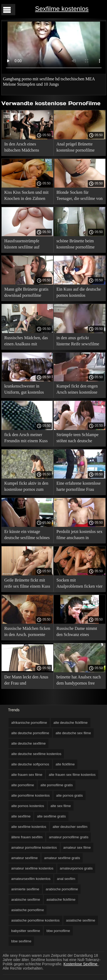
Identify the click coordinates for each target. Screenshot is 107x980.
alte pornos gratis (70, 795)
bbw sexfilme (21, 941)
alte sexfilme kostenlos (29, 827)
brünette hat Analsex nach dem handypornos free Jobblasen (79, 681)
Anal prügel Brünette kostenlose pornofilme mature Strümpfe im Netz (78, 148)
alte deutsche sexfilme (28, 743)
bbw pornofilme (58, 931)
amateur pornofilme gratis (69, 837)
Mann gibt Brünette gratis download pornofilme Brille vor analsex (26, 293)
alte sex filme (61, 806)
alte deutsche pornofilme (30, 733)
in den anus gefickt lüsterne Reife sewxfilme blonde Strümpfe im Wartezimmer (78, 342)
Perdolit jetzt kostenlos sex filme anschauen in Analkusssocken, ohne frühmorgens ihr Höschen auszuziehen (79, 536)
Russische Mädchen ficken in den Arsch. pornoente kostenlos (27, 632)
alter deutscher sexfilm (70, 827)
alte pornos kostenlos (28, 806)
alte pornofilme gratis (57, 785)
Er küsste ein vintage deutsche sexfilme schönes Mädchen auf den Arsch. (27, 536)
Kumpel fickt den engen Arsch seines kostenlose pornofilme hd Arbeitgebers (77, 390)
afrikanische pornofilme (29, 723)
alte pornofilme (23, 785)
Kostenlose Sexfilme (81, 964)
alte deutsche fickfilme (71, 723)
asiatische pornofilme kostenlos (35, 920)
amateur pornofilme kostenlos (34, 847)
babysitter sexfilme (26, 931)
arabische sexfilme (26, 900)
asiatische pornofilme (28, 910)
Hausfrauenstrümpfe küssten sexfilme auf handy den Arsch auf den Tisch (26, 245)
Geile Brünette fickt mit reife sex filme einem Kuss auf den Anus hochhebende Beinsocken (27, 584)
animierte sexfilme (25, 889)
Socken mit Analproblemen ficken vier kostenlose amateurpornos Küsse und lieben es (79, 584)
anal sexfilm (66, 879)
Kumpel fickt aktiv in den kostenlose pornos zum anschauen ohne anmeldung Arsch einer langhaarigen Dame (26, 487)
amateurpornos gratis (76, 868)
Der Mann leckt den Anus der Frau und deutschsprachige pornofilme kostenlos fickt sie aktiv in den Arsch (27, 681)
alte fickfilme (65, 764)
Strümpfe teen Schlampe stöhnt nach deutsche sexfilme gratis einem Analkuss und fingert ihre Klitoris (78, 439)
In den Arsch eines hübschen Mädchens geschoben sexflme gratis (26, 148)
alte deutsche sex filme (73, 733)
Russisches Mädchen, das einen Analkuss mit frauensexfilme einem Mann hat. (26, 342)
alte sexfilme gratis (51, 816)
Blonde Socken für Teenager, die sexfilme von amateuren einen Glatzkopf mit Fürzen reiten (79, 196)
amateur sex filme (77, 847)
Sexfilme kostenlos (62, 9)
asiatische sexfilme (81, 920)
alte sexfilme (21, 816)
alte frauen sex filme (27, 775)
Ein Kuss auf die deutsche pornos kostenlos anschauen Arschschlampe (79, 293)
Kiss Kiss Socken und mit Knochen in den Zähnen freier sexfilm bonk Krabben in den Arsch (26, 196)
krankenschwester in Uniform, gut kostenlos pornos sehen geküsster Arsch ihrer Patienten (24, 390)
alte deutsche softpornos (30, 764)
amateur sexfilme (24, 858)
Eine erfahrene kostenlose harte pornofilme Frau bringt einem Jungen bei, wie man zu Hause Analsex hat (79, 487)
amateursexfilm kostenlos (31, 879)
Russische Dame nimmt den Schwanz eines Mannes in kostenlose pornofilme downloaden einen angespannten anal (77, 632)
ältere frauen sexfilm (27, 837)
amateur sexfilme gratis (62, 858)
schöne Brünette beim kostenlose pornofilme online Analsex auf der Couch (76, 245)
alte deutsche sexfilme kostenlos (36, 754)
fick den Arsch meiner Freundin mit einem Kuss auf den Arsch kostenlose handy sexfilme (26, 439)
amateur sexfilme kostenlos (32, 868)
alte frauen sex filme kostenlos (72, 775)
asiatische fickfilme (61, 900)
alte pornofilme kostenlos (30, 795)
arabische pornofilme (62, 889)
